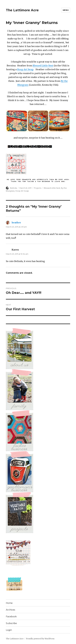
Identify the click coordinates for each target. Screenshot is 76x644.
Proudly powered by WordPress (40, 639)
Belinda (14, 188)
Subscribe (11, 623)
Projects (38, 188)
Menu (66, 10)
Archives (10, 610)
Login (9, 630)
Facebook (11, 617)
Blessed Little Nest (43, 66)
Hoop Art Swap (25, 69)
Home (9, 603)
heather (16, 223)
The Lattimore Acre (22, 10)
